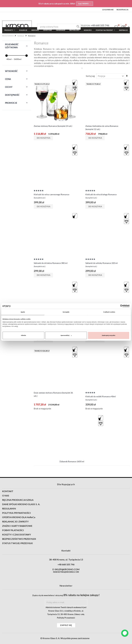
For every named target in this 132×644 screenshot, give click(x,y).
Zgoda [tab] (23, 312)
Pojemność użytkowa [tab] (12, 46)
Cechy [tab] (9, 87)
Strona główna (8, 36)
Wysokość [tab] (11, 71)
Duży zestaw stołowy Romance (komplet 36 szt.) (53, 394)
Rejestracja (122, 10)
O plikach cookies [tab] (109, 312)
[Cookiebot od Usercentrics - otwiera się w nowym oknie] (117, 306)
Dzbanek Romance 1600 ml (72, 461)
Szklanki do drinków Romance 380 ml (51, 265)
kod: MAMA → (85, 4)
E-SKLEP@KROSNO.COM (66, 569)
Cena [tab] (8, 79)
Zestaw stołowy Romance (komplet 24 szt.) (53, 126)
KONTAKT (8, 491)
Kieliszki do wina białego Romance (101, 196)
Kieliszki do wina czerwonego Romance (52, 196)
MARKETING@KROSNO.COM (66, 572)
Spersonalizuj (66, 335)
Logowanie (108, 10)
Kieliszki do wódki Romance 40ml (101, 398)
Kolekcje (21, 36)
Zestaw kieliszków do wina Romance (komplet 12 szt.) (102, 128)
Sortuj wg (90, 76)
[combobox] (59, 27)
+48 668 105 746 (100, 25)
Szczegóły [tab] (66, 312)
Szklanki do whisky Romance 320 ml (102, 265)
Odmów (23, 335)
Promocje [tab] (11, 103)
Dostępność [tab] (12, 95)
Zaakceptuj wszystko (109, 335)
